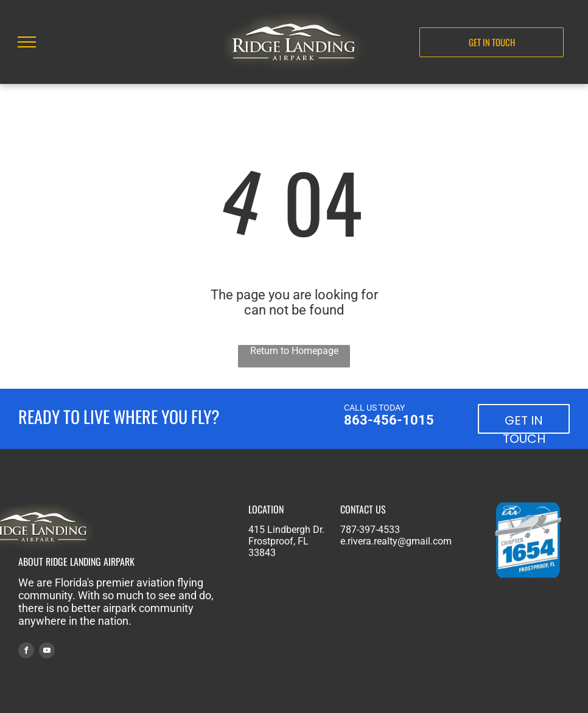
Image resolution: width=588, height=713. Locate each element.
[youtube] (47, 652)
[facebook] (26, 652)
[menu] (27, 42)
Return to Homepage (294, 351)
